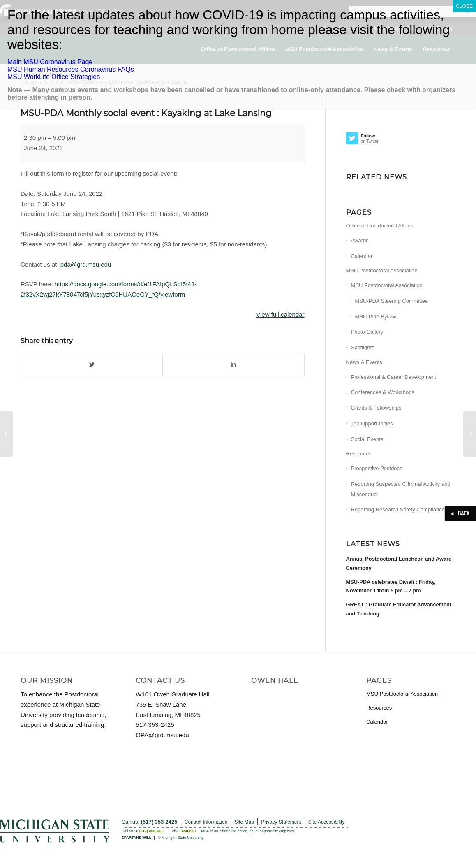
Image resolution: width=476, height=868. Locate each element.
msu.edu (188, 831)
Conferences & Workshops (383, 392)
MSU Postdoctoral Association (382, 270)
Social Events (367, 439)
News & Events (364, 362)
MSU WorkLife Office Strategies (54, 77)
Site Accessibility (327, 822)
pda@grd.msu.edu (86, 264)
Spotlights (363, 347)
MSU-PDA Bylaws (377, 317)
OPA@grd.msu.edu (162, 735)
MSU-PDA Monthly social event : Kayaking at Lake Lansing (146, 113)
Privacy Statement (281, 822)
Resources (359, 454)
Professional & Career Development (394, 377)
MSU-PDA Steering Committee (392, 301)
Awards (360, 240)
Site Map (244, 822)
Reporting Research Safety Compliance (398, 509)
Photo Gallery (367, 332)
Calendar (362, 256)
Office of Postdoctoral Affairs (380, 226)
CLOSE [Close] (464, 6)
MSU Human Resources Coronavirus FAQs (71, 69)
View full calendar (280, 314)
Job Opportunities (372, 424)
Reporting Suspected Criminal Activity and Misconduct (401, 489)
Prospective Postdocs (377, 468)
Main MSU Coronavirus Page (50, 62)
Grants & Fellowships (376, 408)
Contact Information (206, 822)
